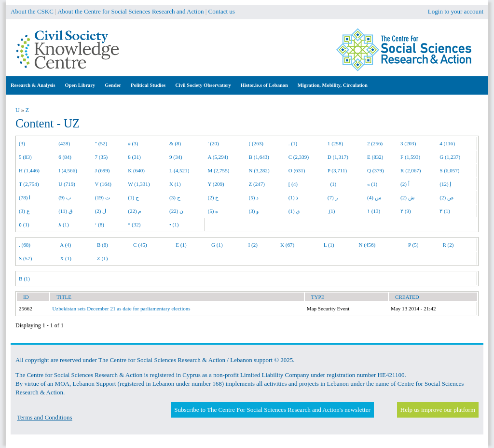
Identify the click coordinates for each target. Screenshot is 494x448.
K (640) (136, 170)
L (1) (329, 245)
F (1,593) (410, 157)
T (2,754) (29, 184)
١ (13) (374, 211)
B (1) (24, 279)
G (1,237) (450, 157)
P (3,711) (337, 170)
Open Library (80, 85)
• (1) (174, 224)
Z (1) (102, 258)
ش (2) (407, 197)
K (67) (287, 245)
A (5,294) (218, 157)
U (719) (67, 184)
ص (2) (446, 197)
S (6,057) (449, 170)
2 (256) (375, 143)
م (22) (135, 211)
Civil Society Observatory (203, 85)
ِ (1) (331, 211)
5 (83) (25, 157)
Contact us (222, 11)
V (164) (103, 184)
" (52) (101, 143)
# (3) (133, 143)
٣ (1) (445, 211)
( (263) (256, 143)
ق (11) (66, 211)
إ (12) (445, 184)
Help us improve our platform (438, 410)
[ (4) (293, 184)
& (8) (175, 143)
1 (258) (335, 143)
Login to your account (456, 11)
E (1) (181, 245)
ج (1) (133, 197)
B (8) (103, 245)
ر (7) (333, 197)
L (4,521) (179, 170)
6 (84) (65, 157)
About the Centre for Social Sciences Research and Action (130, 11)
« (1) (372, 184)
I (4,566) (68, 170)
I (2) (253, 245)
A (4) (65, 245)
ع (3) (24, 211)
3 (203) (408, 143)
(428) (64, 143)
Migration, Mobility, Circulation (333, 85)
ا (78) (25, 197)
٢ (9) (406, 211)
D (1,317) (338, 157)
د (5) (254, 197)
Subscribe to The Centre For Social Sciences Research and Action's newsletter (272, 410)
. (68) (25, 245)
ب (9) (65, 197)
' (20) (213, 143)
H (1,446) (29, 170)
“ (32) (134, 224)
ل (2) (101, 211)
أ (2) (405, 184)
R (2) (448, 245)
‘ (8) (100, 224)
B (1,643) (259, 157)
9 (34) (176, 157)
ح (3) (175, 197)
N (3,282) (259, 170)
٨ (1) (64, 224)
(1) (332, 184)
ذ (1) (294, 197)
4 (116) (447, 143)
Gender (113, 85)
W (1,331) (139, 184)
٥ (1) (24, 224)
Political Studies (148, 85)
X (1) (175, 184)
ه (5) (213, 211)
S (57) (25, 258)
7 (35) (102, 157)
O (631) (297, 170)
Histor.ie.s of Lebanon (264, 85)
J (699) (103, 170)
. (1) (293, 143)
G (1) (217, 245)
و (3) (254, 211)
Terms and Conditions (45, 417)
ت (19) (103, 197)
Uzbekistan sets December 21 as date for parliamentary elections (121, 308)
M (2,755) (219, 170)
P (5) (413, 245)
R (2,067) (411, 170)
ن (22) (176, 211)
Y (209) (216, 184)
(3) (22, 143)
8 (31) (134, 157)
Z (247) (257, 184)
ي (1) (295, 211)
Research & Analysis (33, 85)
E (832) (375, 157)
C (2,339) (299, 157)
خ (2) (213, 197)
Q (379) (376, 170)
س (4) (374, 197)
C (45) (140, 245)
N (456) (367, 245)
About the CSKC (32, 11)
